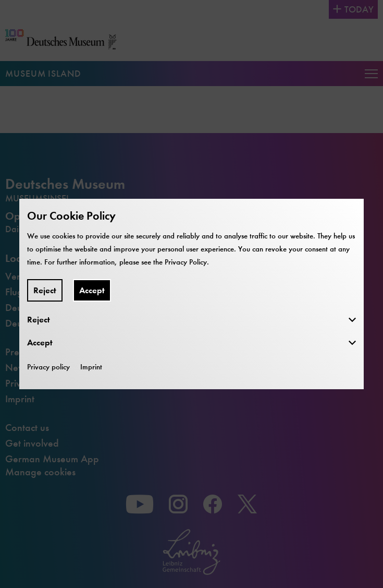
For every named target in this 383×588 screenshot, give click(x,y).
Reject (45, 290)
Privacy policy (48, 367)
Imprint (91, 367)
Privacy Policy (186, 262)
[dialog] (191, 294)
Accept (92, 290)
